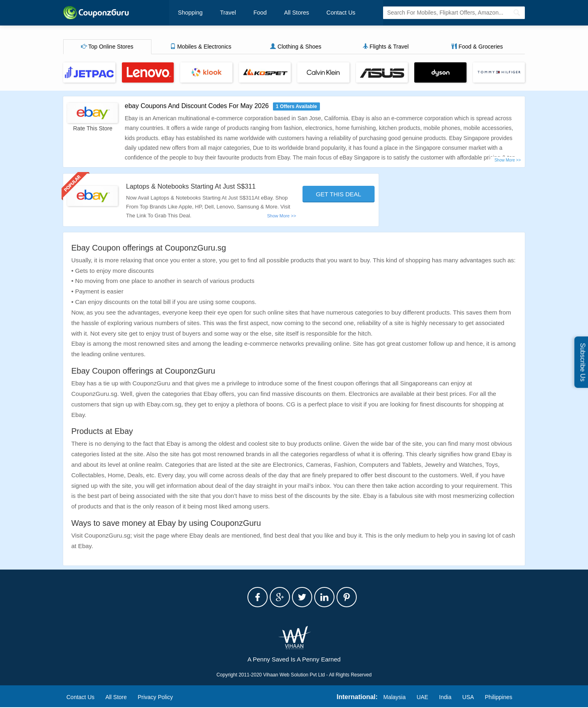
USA (468, 698)
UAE (423, 698)
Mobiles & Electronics (201, 47)
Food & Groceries (477, 47)
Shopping (190, 13)
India (445, 698)
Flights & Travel (386, 47)
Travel (223, 13)
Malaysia (395, 698)
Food (251, 13)
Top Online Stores (107, 47)
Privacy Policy (155, 698)
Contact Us (323, 13)
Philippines (499, 698)
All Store (116, 698)
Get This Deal (339, 195)
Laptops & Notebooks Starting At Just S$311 (198, 187)
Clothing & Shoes (296, 47)
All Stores (283, 13)
